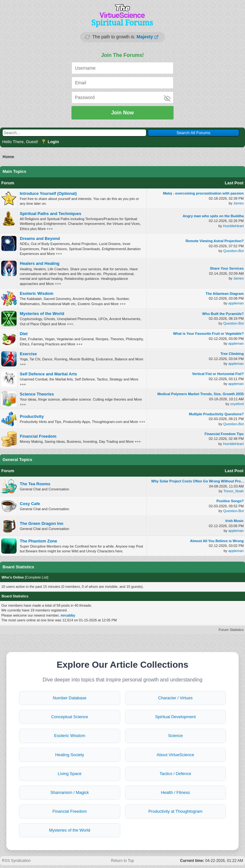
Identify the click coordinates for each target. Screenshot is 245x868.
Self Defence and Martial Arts (48, 374)
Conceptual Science (70, 717)
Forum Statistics (231, 630)
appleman (236, 303)
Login (53, 142)
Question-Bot (234, 251)
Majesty (145, 37)
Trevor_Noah (234, 491)
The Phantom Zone (38, 541)
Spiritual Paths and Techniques (51, 214)
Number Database (70, 698)
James (239, 203)
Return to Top (122, 861)
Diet (24, 334)
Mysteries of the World (42, 314)
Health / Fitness (175, 792)
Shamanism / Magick (70, 792)
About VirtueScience (175, 755)
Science (175, 736)
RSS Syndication (16, 861)
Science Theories (37, 394)
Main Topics (14, 171)
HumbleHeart (233, 226)
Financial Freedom (38, 436)
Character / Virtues (175, 698)
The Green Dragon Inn (42, 523)
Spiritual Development (175, 717)
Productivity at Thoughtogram (175, 811)
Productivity (32, 416)
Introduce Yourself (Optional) (48, 193)
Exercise (28, 354)
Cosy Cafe (30, 504)
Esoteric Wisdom (37, 293)
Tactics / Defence (175, 774)
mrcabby (68, 615)
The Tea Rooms (35, 484)
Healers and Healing (40, 263)
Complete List (37, 577)
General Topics (17, 460)
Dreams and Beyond (40, 238)
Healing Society (70, 755)
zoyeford (237, 404)
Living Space (70, 774)
